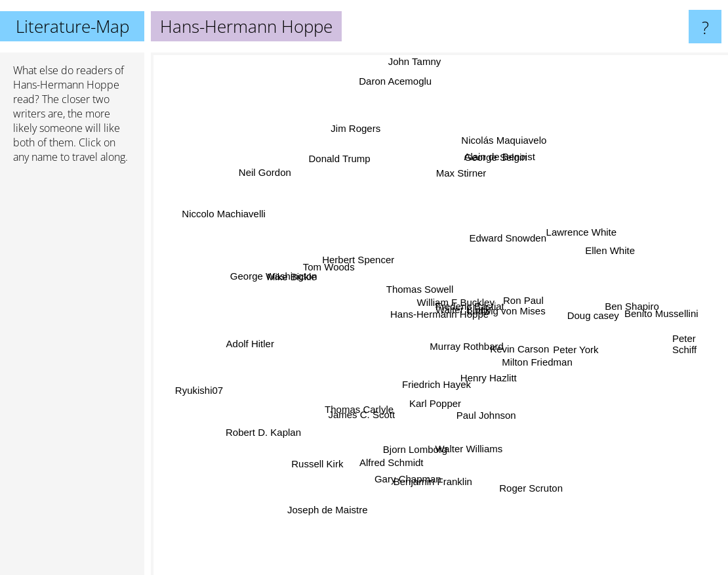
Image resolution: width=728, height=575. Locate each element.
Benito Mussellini (652, 315)
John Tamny (414, 80)
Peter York (557, 350)
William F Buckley (458, 292)
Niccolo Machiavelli (229, 220)
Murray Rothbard (487, 372)
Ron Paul (527, 298)
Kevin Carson (511, 344)
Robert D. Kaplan (269, 427)
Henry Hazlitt (485, 397)
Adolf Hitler (259, 342)
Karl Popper (435, 399)
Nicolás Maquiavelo (517, 124)
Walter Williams (475, 453)
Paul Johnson (483, 416)
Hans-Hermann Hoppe (66, 85)
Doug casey (577, 319)
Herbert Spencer (373, 266)
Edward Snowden (500, 247)
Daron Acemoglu (395, 92)
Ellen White (584, 256)
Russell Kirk (332, 449)
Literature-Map (72, 26)
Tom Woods (332, 267)
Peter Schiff (684, 350)
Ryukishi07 (213, 388)
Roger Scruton (522, 476)
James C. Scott (368, 405)
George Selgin (491, 180)
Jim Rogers (354, 137)
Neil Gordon (277, 187)
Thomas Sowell (407, 281)
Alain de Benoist (499, 149)
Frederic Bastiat (449, 282)
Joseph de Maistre (334, 497)
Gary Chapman (414, 468)
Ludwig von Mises (513, 270)
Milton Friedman (559, 372)
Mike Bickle (302, 284)
